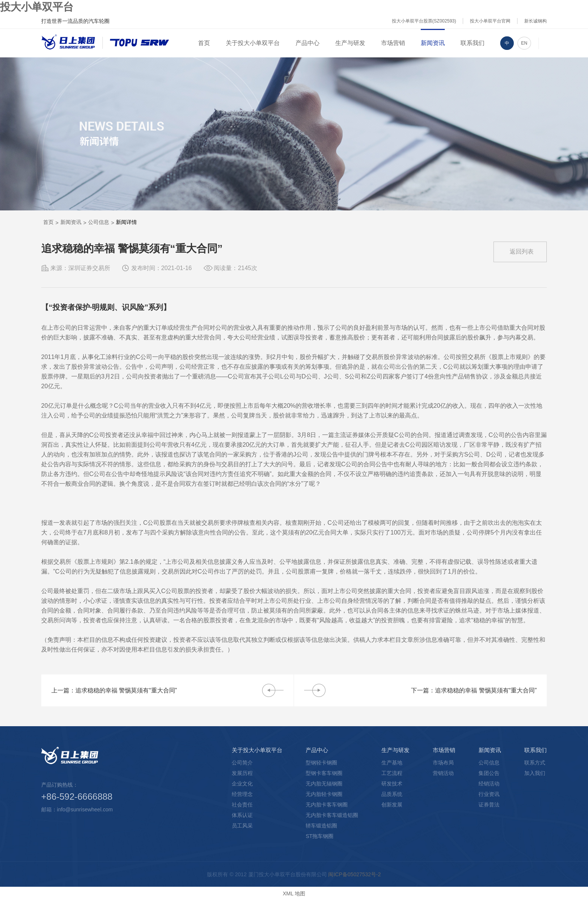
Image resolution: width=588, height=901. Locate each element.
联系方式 (535, 763)
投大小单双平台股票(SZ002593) (424, 21)
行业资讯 (489, 794)
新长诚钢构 (535, 21)
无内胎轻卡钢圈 (324, 794)
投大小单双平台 (37, 7)
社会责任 (242, 805)
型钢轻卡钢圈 (321, 763)
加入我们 (535, 773)
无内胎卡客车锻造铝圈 (332, 815)
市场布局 (443, 763)
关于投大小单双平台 (253, 43)
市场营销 (393, 43)
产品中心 (307, 43)
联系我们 (472, 43)
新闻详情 (126, 222)
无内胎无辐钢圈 (324, 784)
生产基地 (392, 763)
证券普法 (489, 805)
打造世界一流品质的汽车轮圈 (75, 21)
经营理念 (242, 794)
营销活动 (443, 773)
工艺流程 (392, 773)
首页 (204, 43)
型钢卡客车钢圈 (324, 773)
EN (524, 43)
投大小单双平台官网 (490, 21)
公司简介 (242, 763)
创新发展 (392, 805)
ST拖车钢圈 (319, 836)
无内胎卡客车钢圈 (327, 805)
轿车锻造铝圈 (321, 826)
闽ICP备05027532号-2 (354, 874)
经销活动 (489, 784)
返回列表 (522, 252)
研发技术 (392, 784)
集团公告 (489, 773)
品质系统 (392, 794)
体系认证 (242, 815)
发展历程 (242, 773)
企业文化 (242, 784)
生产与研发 (350, 43)
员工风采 (242, 826)
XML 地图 (294, 893)
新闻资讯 (433, 43)
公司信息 (99, 222)
